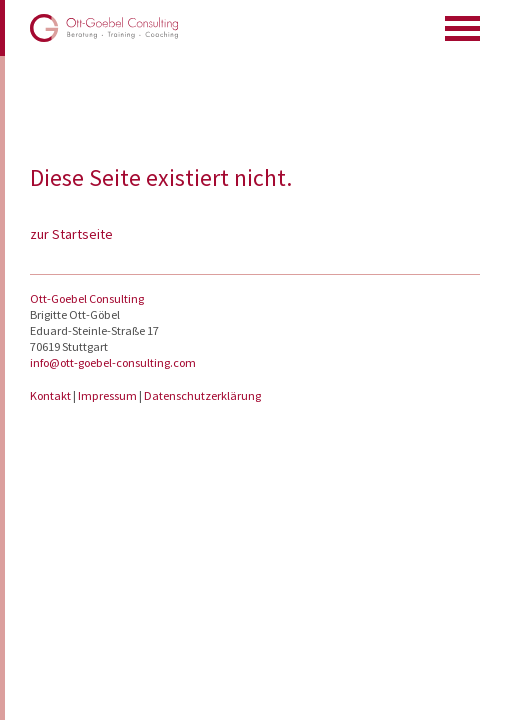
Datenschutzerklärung (202, 395)
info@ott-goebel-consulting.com (113, 362)
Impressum (108, 395)
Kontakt (51, 395)
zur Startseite (71, 234)
